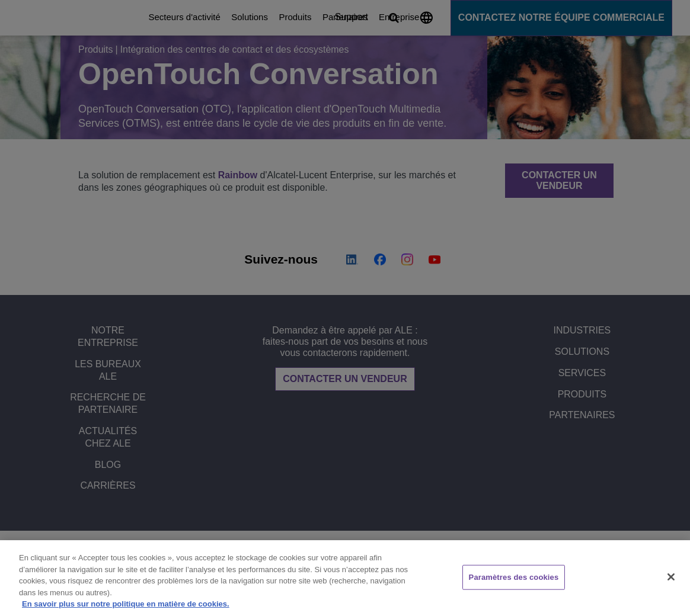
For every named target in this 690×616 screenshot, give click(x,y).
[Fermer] (671, 577)
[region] (345, 578)
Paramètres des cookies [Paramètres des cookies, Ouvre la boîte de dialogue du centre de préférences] (514, 577)
